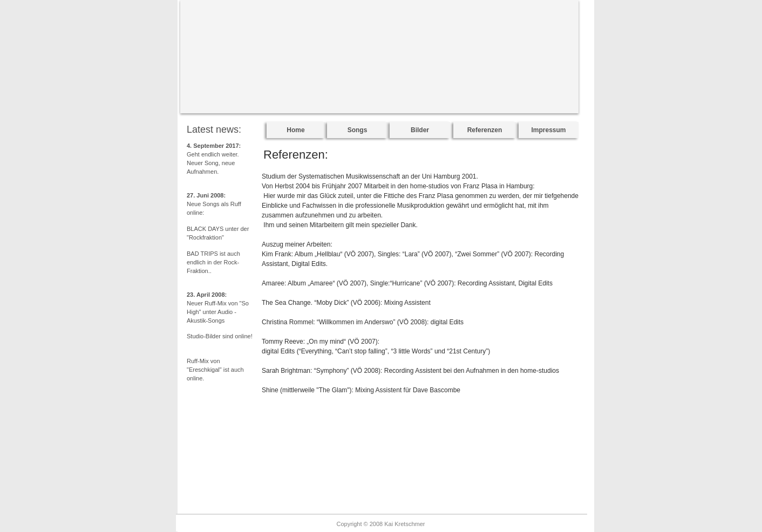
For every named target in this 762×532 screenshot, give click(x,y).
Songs (358, 130)
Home (295, 130)
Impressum (548, 130)
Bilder (420, 130)
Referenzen (485, 130)
